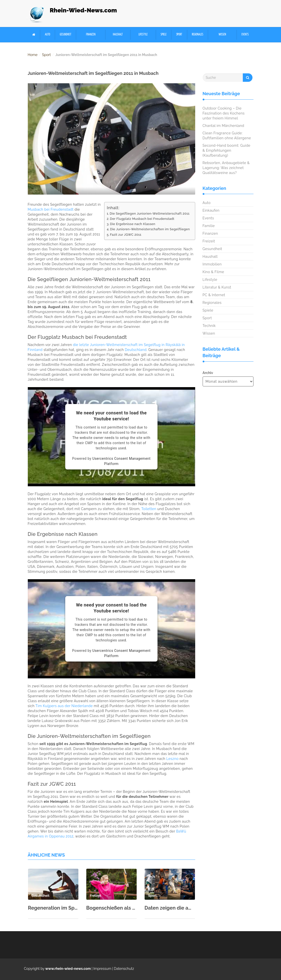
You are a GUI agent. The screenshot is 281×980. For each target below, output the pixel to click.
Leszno (172, 759)
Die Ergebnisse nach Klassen (133, 224)
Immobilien (212, 264)
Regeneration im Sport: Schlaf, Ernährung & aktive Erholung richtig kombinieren (53, 908)
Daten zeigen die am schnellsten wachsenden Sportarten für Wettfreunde (170, 908)
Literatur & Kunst (217, 287)
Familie (209, 226)
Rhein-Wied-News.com (83, 10)
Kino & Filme (213, 272)
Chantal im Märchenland (223, 126)
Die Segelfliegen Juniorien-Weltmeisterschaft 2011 (150, 214)
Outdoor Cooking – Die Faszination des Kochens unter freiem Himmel (224, 113)
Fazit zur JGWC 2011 (126, 235)
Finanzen (91, 35)
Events (245, 35)
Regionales (197, 35)
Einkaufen (211, 210)
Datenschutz (124, 969)
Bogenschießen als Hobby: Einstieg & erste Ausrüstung (111, 908)
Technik (209, 326)
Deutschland (136, 350)
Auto (47, 35)
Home (33, 55)
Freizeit (209, 241)
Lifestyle (143, 35)
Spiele (164, 35)
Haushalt (118, 35)
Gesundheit (66, 35)
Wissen (222, 35)
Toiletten (149, 509)
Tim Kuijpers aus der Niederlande (64, 706)
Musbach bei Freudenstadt (51, 209)
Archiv (208, 373)
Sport (179, 35)
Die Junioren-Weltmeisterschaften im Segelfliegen (150, 229)
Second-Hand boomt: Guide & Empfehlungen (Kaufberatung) (227, 150)
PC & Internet (214, 295)
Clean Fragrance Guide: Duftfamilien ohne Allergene (227, 136)
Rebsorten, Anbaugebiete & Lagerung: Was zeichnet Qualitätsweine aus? (226, 168)
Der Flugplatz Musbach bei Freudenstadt (142, 219)
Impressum (102, 969)
